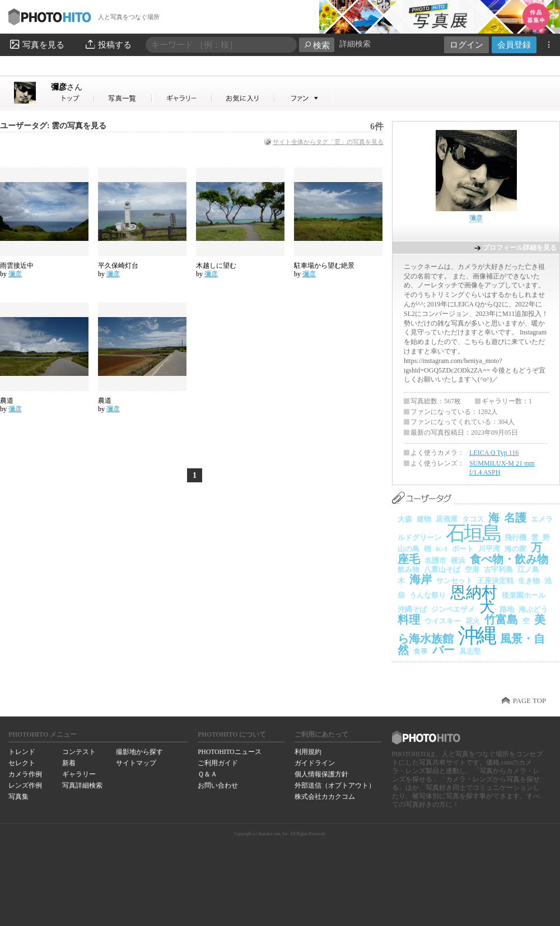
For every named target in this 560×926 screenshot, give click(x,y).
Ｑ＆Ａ (207, 774)
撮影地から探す (139, 752)
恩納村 (474, 592)
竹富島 (501, 620)
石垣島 (473, 533)
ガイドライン (315, 763)
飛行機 (515, 538)
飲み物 (409, 569)
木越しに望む (216, 266)
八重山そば (442, 569)
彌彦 (67, 87)
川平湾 (489, 549)
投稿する (108, 44)
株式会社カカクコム (325, 797)
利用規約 (308, 752)
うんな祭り (428, 595)
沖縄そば (412, 609)
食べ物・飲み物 (509, 559)
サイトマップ (136, 763)
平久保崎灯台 (118, 266)
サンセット (454, 581)
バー (444, 650)
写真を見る (36, 44)
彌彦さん (73, 98)
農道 (7, 401)
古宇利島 (498, 569)
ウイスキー (443, 621)
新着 (69, 763)
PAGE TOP (529, 701)
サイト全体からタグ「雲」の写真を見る (328, 142)
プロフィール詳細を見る (520, 248)
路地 (507, 609)
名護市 (435, 560)
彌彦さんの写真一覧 (123, 98)
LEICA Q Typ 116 (494, 453)
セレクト (22, 763)
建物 (424, 519)
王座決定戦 (495, 581)
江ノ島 (528, 569)
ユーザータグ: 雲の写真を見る (53, 126)
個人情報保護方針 (321, 774)
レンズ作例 (25, 785)
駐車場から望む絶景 (324, 266)
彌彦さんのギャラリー (182, 98)
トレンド (22, 752)
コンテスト (79, 752)
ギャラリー (79, 774)
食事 (421, 651)
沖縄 (477, 636)
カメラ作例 (25, 774)
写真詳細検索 (82, 785)
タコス (473, 519)
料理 (409, 620)
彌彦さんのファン (304, 98)
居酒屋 (447, 519)
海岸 (421, 579)
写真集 (18, 797)
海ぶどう (533, 609)
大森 (405, 519)
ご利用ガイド (218, 763)
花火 (473, 621)
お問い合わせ (218, 785)
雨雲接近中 (17, 266)
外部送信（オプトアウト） (335, 785)
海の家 (515, 549)
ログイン (466, 45)
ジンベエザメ (453, 609)
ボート (463, 549)
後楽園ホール (524, 595)
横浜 (458, 560)
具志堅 (470, 651)
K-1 (442, 549)
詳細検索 (355, 44)
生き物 (529, 581)
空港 (472, 569)
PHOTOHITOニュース (229, 752)
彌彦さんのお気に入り (243, 98)
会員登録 (514, 45)
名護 (515, 518)
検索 (317, 45)
